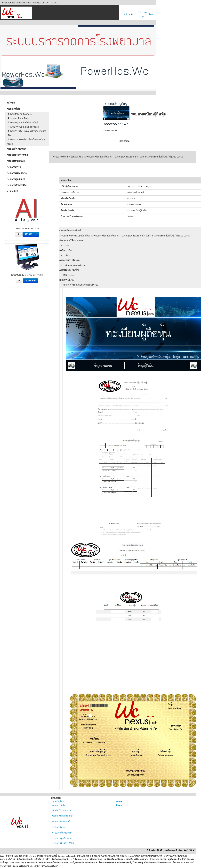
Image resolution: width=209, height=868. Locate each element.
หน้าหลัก (129, 14)
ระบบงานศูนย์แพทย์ (16, 178)
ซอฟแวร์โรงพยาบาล (17, 147)
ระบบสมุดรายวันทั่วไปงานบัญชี (23, 121)
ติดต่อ (152, 14)
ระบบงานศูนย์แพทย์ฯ (62, 837)
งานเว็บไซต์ (12, 190)
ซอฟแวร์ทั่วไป (14, 107)
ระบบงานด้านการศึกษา (18, 184)
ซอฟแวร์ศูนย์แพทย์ (16, 160)
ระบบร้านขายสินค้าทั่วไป (20, 113)
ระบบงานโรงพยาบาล (17, 172)
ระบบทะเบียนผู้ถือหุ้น (18, 117)
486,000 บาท (31, 233)
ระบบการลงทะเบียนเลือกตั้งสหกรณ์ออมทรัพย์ (27, 140)
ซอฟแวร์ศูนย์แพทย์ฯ (61, 820)
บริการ (119, 800)
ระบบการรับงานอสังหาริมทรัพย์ (23, 125)
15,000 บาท (31, 279)
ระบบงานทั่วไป (14, 166)
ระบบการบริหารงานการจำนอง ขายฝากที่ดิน (27, 132)
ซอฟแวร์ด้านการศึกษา (17, 153)
